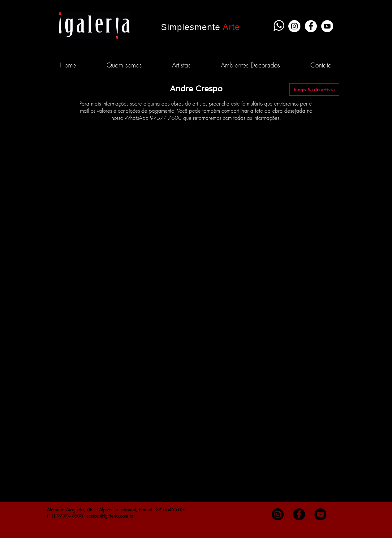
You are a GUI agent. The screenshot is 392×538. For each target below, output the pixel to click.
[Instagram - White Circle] (294, 26)
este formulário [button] (247, 104)
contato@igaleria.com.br (110, 516)
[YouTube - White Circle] (327, 26)
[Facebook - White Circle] (311, 26)
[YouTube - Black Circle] (320, 514)
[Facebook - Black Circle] (299, 514)
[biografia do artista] (314, 89)
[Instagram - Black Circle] (278, 514)
